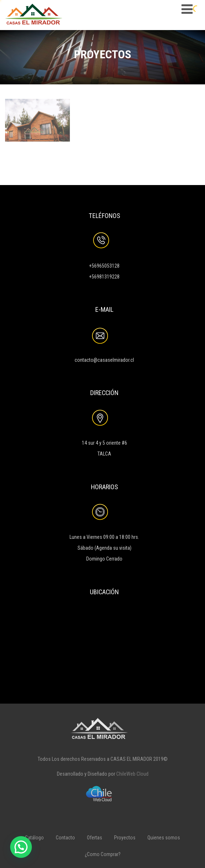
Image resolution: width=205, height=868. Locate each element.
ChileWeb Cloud (132, 774)
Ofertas (95, 838)
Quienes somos (164, 838)
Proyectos (125, 838)
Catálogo (34, 838)
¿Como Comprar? (103, 854)
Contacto (65, 838)
